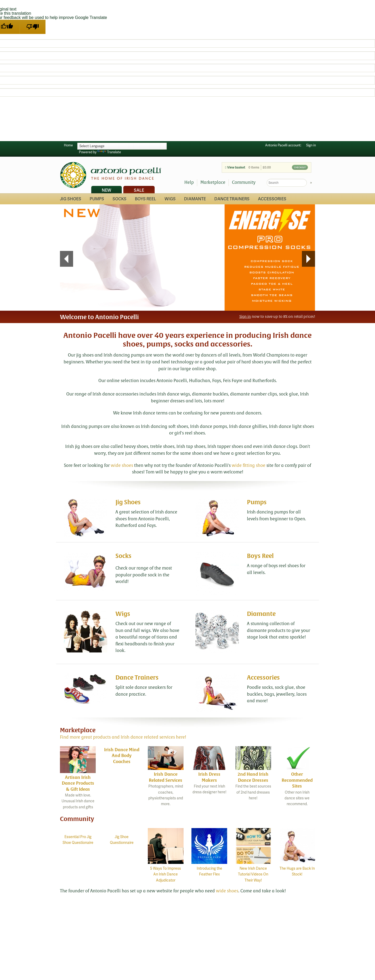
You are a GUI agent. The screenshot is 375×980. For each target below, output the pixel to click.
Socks (120, 199)
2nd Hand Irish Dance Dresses (253, 777)
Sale (139, 190)
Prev (64, 259)
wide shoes (122, 466)
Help (189, 182)
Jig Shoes (71, 199)
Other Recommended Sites (297, 780)
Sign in (311, 145)
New (107, 190)
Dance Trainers (232, 199)
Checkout (300, 167)
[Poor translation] (33, 27)
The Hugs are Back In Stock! (297, 868)
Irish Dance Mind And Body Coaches (122, 756)
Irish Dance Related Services (166, 777)
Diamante (195, 199)
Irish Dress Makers (209, 777)
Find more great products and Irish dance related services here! (123, 737)
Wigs (170, 199)
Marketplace (213, 182)
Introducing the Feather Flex (209, 868)
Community (244, 182)
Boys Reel (146, 199)
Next (308, 259)
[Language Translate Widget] (122, 146)
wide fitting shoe (249, 466)
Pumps (97, 199)
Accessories (272, 199)
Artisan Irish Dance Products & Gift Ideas (78, 783)
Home (68, 145)
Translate (109, 152)
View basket (235, 168)
